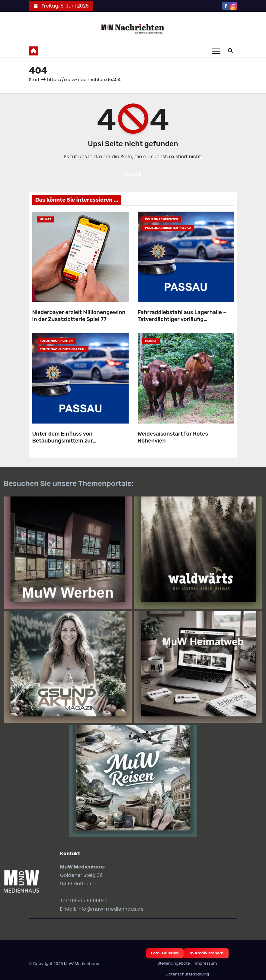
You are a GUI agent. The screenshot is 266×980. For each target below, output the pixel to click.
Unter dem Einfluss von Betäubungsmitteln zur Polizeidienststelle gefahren (69, 441)
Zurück (133, 174)
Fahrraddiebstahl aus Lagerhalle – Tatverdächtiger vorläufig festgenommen (182, 319)
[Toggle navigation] (216, 51)
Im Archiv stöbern (206, 953)
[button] (230, 51)
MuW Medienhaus (82, 964)
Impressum (206, 963)
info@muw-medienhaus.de (111, 909)
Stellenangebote (174, 963)
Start (34, 79)
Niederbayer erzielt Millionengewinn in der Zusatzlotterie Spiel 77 (79, 316)
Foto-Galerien (165, 953)
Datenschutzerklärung (187, 974)
